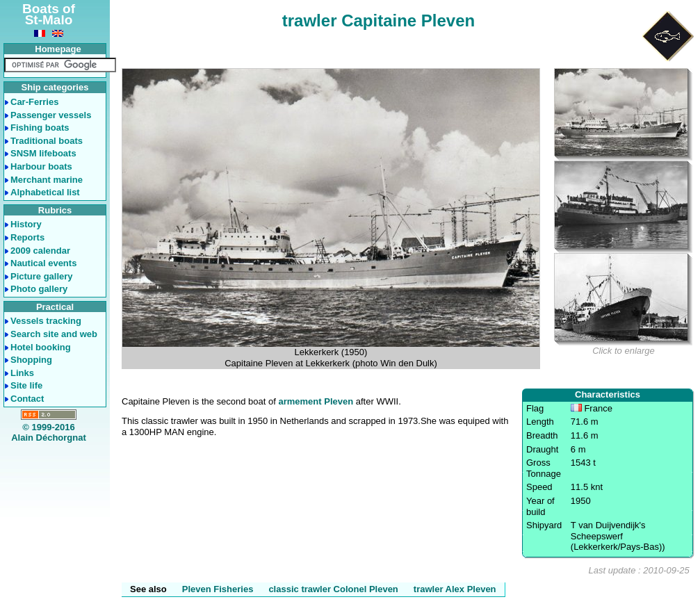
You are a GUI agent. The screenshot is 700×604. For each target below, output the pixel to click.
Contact (27, 399)
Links (22, 373)
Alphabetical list (45, 192)
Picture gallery (42, 276)
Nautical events (43, 263)
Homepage (58, 49)
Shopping (31, 360)
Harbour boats (41, 166)
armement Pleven (316, 401)
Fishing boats (40, 128)
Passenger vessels (51, 115)
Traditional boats (47, 141)
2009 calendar (40, 251)
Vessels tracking (46, 321)
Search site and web (54, 334)
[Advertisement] (49, 497)
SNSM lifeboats (43, 153)
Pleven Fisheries (218, 589)
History (26, 224)
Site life (26, 385)
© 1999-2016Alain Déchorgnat (49, 433)
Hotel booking (41, 347)
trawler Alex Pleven (455, 589)
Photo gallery (39, 289)
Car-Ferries (34, 102)
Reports (27, 237)
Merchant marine (47, 180)
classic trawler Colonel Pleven (333, 589)
